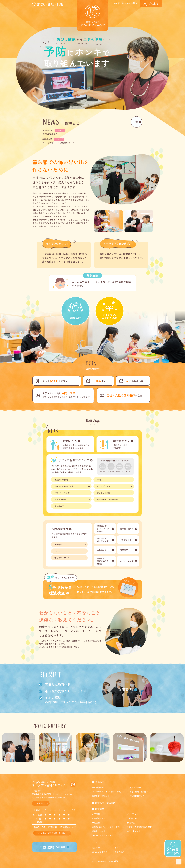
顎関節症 (124, 550)
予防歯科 (58, 544)
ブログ (99, 842)
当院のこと (101, 782)
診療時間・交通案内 (105, 803)
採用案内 (153, 3)
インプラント (126, 540)
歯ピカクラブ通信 (100, 852)
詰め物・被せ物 (127, 529)
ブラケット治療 (104, 493)
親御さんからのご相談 (64, 486)
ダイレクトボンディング (103, 540)
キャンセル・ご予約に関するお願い (52, 833)
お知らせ (96, 848)
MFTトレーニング (62, 493)
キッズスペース (136, 787)
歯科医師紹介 (98, 787)
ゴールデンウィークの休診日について (58, 143)
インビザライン (104, 486)
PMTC (57, 551)
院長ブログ (119, 852)
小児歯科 (96, 814)
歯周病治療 (106, 827)
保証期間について (137, 796)
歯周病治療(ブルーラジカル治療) (103, 529)
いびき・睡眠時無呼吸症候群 (103, 561)
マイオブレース (61, 499)
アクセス (40, 803)
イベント (118, 848)
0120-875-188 (50, 4)
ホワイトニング (127, 561)
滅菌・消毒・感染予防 (139, 792)
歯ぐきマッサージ (62, 558)
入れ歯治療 (102, 550)
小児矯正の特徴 (61, 480)
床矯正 (100, 480)
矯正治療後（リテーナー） (108, 499)
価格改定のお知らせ (51, 134)
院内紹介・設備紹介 (101, 796)
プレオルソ (59, 506)
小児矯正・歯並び (100, 818)
